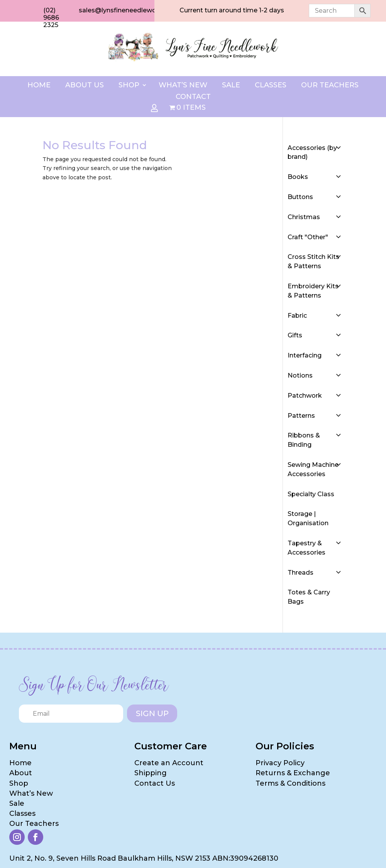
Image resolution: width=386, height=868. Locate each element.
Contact (193, 97)
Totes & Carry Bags (309, 597)
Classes (271, 86)
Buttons (300, 197)
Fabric (297, 316)
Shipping (151, 773)
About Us (85, 86)
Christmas (304, 217)
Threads (301, 573)
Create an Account (169, 763)
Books (298, 177)
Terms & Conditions (290, 783)
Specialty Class (311, 494)
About (21, 773)
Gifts (295, 335)
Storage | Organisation (308, 518)
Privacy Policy (280, 763)
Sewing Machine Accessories (313, 469)
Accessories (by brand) (312, 152)
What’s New (183, 86)
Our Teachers (330, 86)
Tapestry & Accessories (306, 548)
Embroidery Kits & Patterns (313, 291)
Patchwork (305, 396)
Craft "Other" (308, 237)
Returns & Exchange (293, 773)
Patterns (301, 416)
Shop (129, 86)
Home (39, 86)
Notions (300, 375)
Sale (231, 86)
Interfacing (305, 355)
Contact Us (155, 783)
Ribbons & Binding (304, 440)
